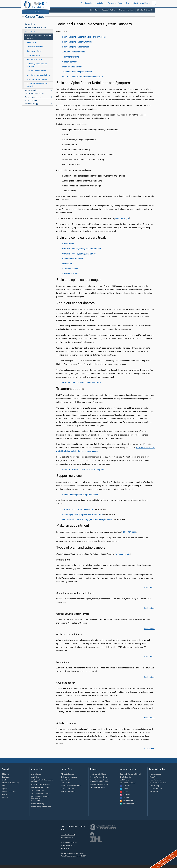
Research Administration (99, 788)
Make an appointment (72, 70)
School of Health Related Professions (40, 800)
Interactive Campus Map (10, 786)
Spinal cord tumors (71, 277)
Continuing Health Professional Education (42, 784)
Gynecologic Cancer (34, 58)
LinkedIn (124, 801)
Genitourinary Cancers (35, 54)
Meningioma (68, 267)
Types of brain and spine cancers (77, 75)
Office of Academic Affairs (40, 788)
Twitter (124, 792)
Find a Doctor (66, 786)
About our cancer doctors (74, 55)
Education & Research (144, 10)
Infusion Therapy (31, 103)
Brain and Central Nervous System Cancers (39, 40)
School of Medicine (38, 804)
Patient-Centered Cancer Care (36, 30)
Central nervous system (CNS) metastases (82, 252)
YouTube (124, 795)
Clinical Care (94, 10)
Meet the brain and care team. (82, 386)
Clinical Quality (66, 783)
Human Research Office (99, 780)
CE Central (6, 777)
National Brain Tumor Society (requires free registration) (87, 522)
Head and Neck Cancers (35, 63)
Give (128, 3)
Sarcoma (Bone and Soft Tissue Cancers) (38, 88)
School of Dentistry (38, 793)
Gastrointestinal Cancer (35, 50)
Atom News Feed (127, 807)
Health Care (100, 3)
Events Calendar (126, 780)
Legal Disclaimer (155, 783)
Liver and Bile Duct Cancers (36, 74)
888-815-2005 (81, 859)
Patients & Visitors (109, 10)
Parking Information (9, 795)
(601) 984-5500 (129, 535)
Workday (5, 800)
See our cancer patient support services (80, 498)
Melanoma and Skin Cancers (37, 82)
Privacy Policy (154, 789)
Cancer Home (30, 27)
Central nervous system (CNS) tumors (79, 257)
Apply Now (35, 780)
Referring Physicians (126, 10)
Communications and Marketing (131, 777)
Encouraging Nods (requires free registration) (82, 517)
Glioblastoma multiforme (73, 262)
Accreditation (36, 777)
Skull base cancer (70, 272)
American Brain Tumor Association (78, 512)
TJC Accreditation (156, 792)
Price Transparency (68, 792)
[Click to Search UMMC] (154, 3)
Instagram (125, 798)
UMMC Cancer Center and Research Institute (83, 80)
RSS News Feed (127, 803)
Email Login (6, 780)
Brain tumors (68, 247)
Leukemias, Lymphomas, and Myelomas (37, 68)
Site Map (5, 797)
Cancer (35, 12)
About (120, 3)
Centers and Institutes (98, 777)
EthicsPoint (153, 780)
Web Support (154, 795)
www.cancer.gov (122, 221)
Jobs (4, 789)
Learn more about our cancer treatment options (84, 473)
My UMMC (6, 792)
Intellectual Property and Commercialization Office (99, 784)
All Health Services (67, 777)
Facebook (125, 789)
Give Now (5, 783)
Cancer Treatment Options (34, 97)
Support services (70, 65)
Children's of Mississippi (69, 780)
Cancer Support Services (34, 100)
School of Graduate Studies (41, 796)
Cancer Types (150, 15)
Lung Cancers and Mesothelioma (38, 78)
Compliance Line (155, 777)
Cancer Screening (31, 93)
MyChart (135, 3)
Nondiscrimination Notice (158, 786)
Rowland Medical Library (40, 791)
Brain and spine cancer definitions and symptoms (84, 40)
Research (111, 3)
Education (89, 3)
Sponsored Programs (98, 791)
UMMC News (124, 783)
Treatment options (71, 60)
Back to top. (149, 590)
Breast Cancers (32, 45)
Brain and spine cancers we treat (77, 45)
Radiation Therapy (32, 107)
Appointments (145, 3)
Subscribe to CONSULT (128, 786)
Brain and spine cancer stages (76, 50)
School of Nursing (38, 807)
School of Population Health (41, 810)
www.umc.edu (65, 851)
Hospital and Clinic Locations (71, 789)
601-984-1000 (80, 856)
